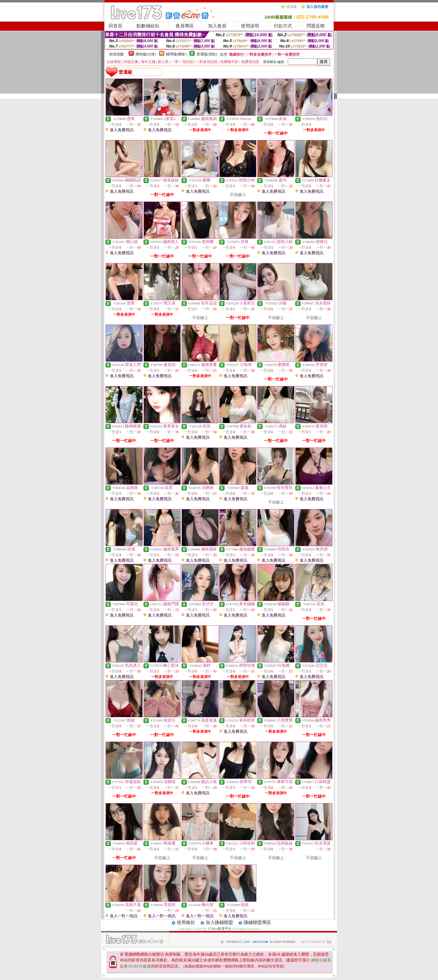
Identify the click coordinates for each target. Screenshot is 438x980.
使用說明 (250, 26)
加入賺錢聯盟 (219, 922)
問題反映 (316, 26)
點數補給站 (148, 26)
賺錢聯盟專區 (257, 922)
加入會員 (217, 26)
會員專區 (185, 26)
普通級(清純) (207, 54)
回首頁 (115, 26)
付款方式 (283, 26)
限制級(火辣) (146, 54)
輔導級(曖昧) (176, 54)
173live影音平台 (220, 929)
